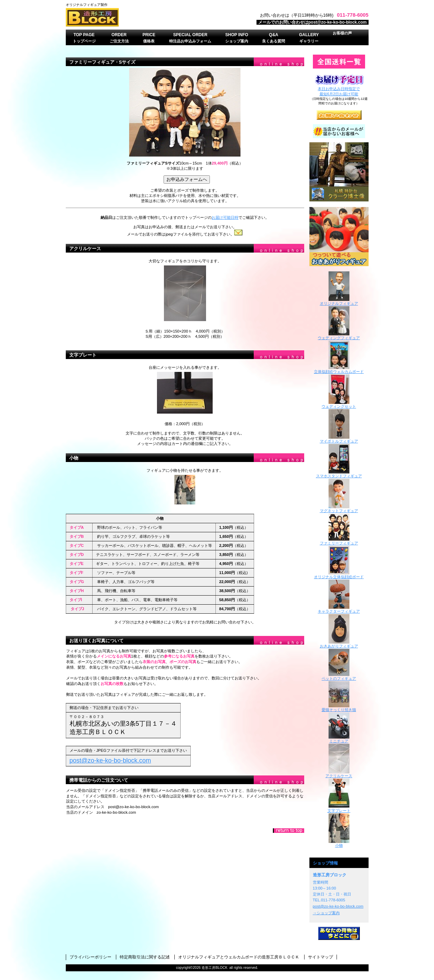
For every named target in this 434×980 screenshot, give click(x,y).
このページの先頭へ (289, 831)
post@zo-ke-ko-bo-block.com (338, 906)
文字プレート (83, 355)
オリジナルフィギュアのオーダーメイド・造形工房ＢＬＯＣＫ (153, 17)
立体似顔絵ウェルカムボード (339, 370)
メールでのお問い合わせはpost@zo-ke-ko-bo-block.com (313, 22)
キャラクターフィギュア (339, 609)
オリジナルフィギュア (339, 301)
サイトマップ (321, 957)
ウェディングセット (339, 404)
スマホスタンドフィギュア (339, 474)
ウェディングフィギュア (339, 336)
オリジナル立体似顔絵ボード (339, 575)
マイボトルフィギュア (339, 439)
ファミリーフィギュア (339, 541)
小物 (74, 458)
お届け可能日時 (225, 217)
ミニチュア (339, 739)
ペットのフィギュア (339, 676)
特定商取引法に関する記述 (145, 957)
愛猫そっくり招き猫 (339, 708)
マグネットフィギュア (339, 509)
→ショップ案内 (326, 913)
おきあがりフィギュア (339, 237)
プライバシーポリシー (90, 957)
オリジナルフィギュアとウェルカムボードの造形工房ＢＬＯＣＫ (239, 957)
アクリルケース (85, 249)
